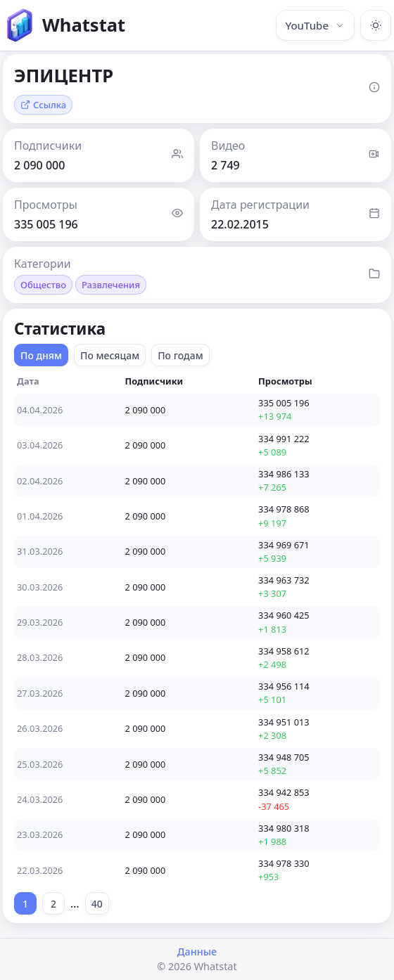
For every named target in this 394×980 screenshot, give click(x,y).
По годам (180, 355)
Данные (197, 952)
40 (97, 904)
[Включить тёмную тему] (376, 25)
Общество (43, 285)
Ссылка (43, 105)
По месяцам (110, 355)
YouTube (315, 25)
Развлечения (111, 285)
